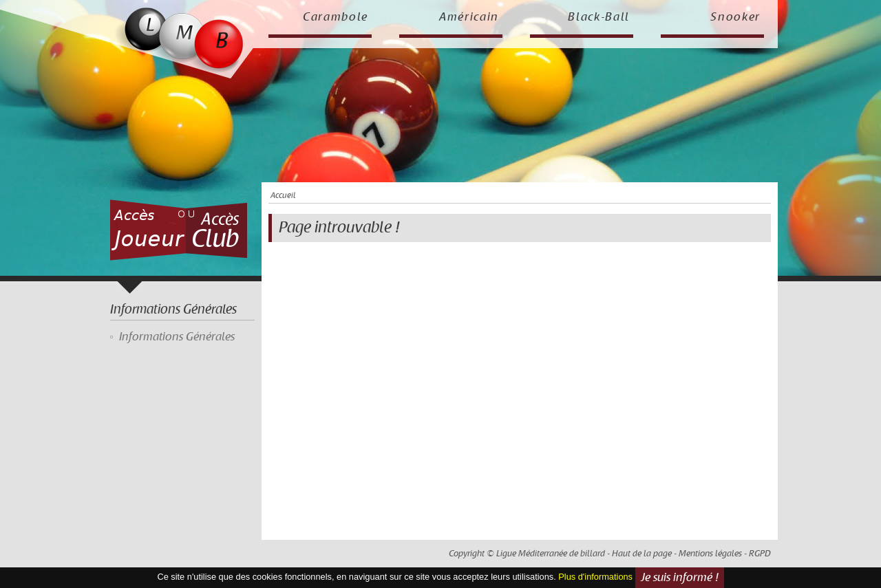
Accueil (283, 196)
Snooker (735, 17)
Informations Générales (177, 337)
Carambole (336, 17)
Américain (469, 17)
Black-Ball (599, 17)
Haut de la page (642, 554)
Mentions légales (710, 554)
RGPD (760, 554)
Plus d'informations (595, 577)
